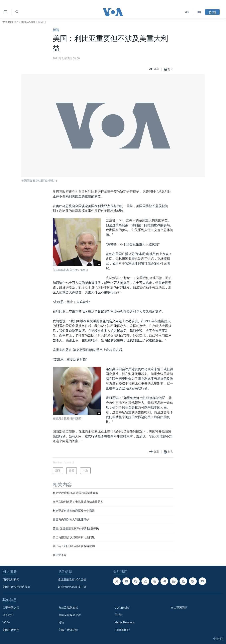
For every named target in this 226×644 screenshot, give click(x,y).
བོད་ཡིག (119, 615)
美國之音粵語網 (68, 630)
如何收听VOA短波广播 (72, 587)
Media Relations (125, 622)
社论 (61, 622)
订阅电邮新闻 (11, 579)
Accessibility (122, 630)
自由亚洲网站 (179, 608)
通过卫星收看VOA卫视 (72, 579)
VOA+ (6, 622)
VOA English (123, 608)
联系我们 (8, 615)
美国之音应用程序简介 (16, 587)
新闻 (56, 30)
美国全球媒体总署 (70, 615)
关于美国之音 (11, 608)
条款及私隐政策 (68, 608)
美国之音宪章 (11, 630)
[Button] (154, 69)
